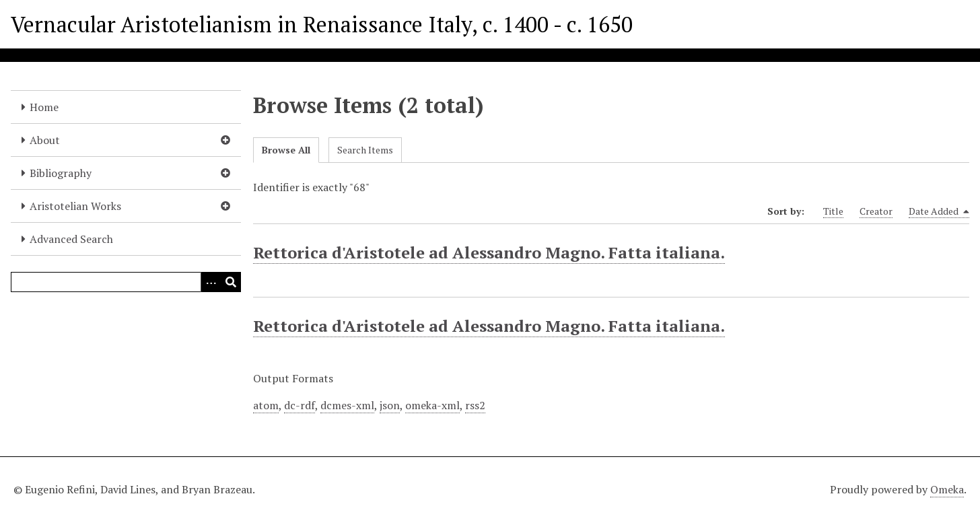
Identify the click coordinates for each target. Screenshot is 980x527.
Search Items (365, 150)
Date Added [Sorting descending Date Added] (939, 211)
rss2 (475, 405)
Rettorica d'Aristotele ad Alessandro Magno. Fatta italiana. (489, 252)
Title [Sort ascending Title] (833, 211)
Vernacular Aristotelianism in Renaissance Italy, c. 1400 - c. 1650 (322, 24)
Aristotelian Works (75, 206)
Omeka (947, 489)
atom (266, 405)
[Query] (126, 282)
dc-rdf (300, 405)
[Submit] (231, 282)
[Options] (211, 282)
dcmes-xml (347, 405)
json (390, 405)
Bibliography (61, 173)
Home (44, 107)
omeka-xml (432, 405)
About (45, 140)
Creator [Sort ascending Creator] (876, 211)
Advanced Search (71, 239)
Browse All (286, 150)
